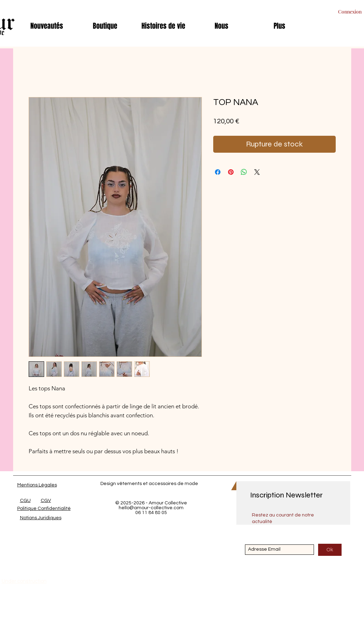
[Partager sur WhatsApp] (244, 172)
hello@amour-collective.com (151, 508)
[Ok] (330, 550)
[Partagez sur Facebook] (218, 172)
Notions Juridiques (41, 518)
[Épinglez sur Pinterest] (231, 172)
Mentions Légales (37, 485)
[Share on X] (257, 172)
